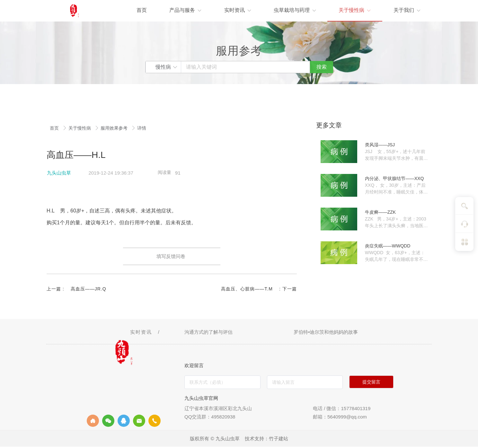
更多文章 (329, 125)
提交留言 (371, 383)
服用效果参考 (115, 128)
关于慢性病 (80, 128)
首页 (55, 128)
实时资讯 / (146, 333)
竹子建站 (279, 440)
